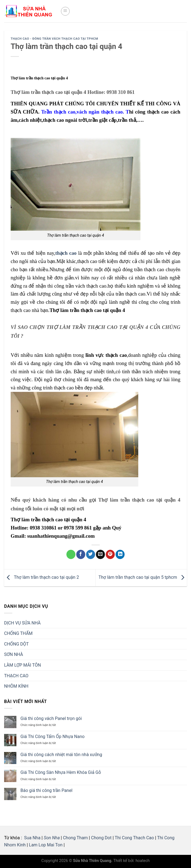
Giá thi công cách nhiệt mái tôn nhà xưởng (61, 755)
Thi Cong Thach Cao (134, 838)
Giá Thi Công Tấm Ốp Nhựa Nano (53, 737)
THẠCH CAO (16, 676)
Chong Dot (101, 838)
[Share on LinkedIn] (120, 554)
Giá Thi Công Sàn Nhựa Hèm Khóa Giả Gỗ (61, 772)
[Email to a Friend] (100, 554)
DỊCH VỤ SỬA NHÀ (22, 623)
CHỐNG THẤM (18, 633)
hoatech (143, 861)
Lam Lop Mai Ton (46, 845)
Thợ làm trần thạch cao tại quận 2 (42, 577)
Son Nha (52, 838)
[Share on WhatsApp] (71, 554)
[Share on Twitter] (91, 554)
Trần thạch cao (58, 112)
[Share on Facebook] (81, 554)
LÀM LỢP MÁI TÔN (23, 665)
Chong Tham (75, 838)
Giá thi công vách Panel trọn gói (51, 718)
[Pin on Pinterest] (110, 554)
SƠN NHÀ (14, 654)
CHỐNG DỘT (16, 644)
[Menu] (65, 11)
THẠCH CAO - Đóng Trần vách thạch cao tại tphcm (54, 39)
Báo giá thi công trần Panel (46, 790)
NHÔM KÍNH (16, 686)
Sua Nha (32, 838)
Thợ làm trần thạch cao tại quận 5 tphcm (143, 577)
